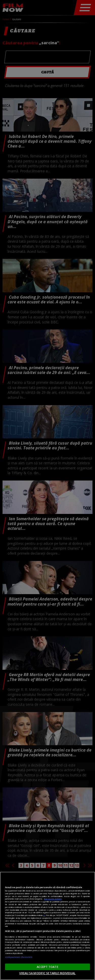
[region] (48, 926)
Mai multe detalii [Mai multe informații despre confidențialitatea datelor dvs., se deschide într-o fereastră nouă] (53, 899)
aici (44, 915)
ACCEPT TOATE (47, 967)
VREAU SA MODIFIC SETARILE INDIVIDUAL (47, 973)
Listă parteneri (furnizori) (19, 957)
